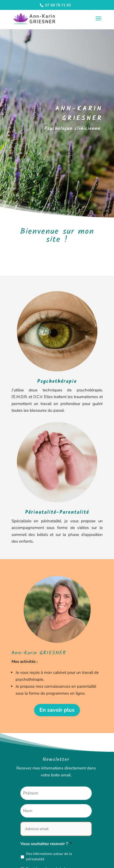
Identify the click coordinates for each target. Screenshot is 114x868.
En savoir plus (57, 710)
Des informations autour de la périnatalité (49, 857)
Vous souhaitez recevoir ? (46, 844)
